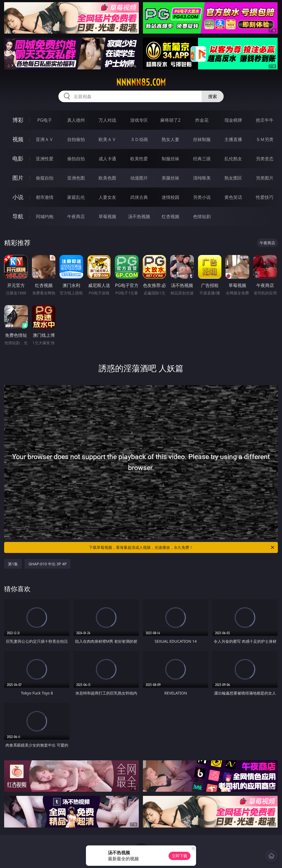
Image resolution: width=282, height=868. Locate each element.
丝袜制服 (202, 139)
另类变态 (265, 159)
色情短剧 (202, 216)
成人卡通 (107, 159)
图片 (18, 178)
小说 (18, 197)
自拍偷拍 (76, 139)
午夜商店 (76, 216)
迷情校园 (170, 197)
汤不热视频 (139, 216)
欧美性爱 (139, 159)
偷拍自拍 (76, 159)
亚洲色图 (76, 178)
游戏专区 (139, 120)
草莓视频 (107, 216)
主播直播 (233, 139)
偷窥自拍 (45, 178)
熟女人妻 (170, 139)
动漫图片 (139, 178)
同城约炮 (45, 216)
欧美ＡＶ (107, 139)
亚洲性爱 (45, 159)
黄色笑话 (233, 197)
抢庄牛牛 (265, 120)
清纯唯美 (202, 178)
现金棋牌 (233, 120)
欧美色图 (107, 178)
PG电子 (44, 120)
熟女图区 (233, 178)
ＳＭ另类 (265, 139)
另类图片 (265, 178)
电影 (18, 158)
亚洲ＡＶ (45, 139)
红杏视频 (170, 216)
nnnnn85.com (141, 82)
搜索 (213, 96)
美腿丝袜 (170, 178)
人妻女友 (107, 197)
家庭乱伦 (76, 197)
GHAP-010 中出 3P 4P (47, 564)
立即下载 (180, 856)
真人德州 (76, 120)
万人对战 (107, 120)
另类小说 (202, 197)
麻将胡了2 (170, 120)
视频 (18, 139)
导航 (18, 216)
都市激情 (45, 197)
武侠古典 (139, 197)
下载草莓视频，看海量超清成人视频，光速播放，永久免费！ (182, 547)
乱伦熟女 (233, 159)
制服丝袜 (170, 159)
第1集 (13, 564)
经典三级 (202, 159)
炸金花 (202, 120)
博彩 (18, 120)
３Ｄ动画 (139, 139)
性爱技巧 (265, 197)
